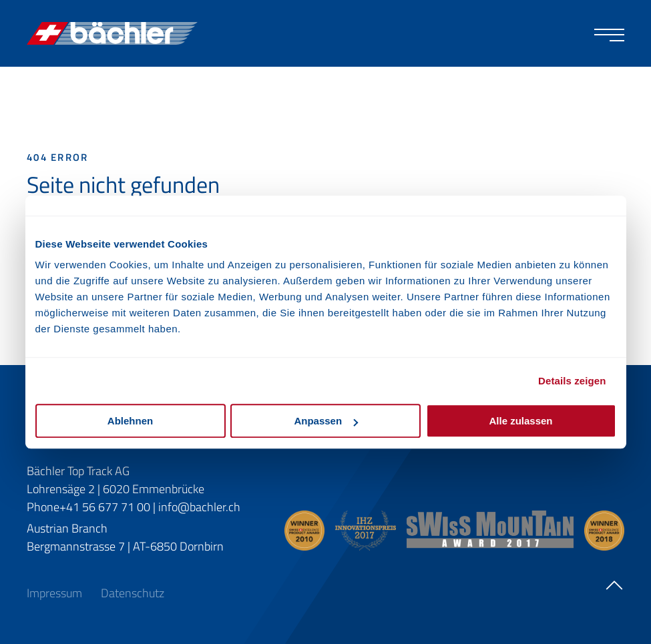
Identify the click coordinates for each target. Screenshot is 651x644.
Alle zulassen (520, 421)
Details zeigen (572, 381)
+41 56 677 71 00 (105, 507)
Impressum (56, 593)
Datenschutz (133, 593)
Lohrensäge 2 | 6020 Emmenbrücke (116, 489)
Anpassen (326, 421)
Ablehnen (130, 421)
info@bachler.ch (199, 507)
